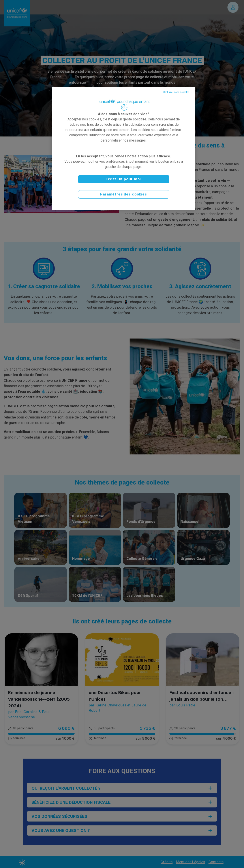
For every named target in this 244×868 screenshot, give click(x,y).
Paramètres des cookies (124, 194)
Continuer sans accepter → (178, 92)
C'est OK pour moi (124, 179)
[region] (124, 148)
